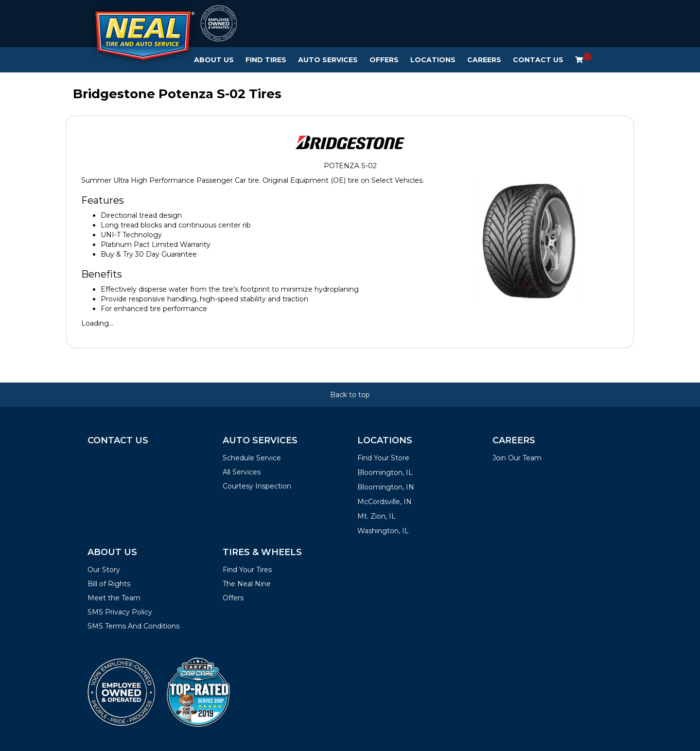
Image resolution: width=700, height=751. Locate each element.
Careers (484, 60)
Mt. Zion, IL (376, 516)
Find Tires (266, 60)
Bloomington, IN (386, 487)
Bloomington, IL (385, 472)
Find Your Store (383, 458)
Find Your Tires (247, 570)
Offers (384, 60)
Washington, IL (383, 531)
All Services (242, 472)
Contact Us (538, 60)
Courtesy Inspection (257, 486)
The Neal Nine (247, 584)
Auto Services (328, 60)
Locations (433, 60)
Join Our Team (517, 458)
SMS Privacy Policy (120, 612)
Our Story (104, 570)
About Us (214, 60)
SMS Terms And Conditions (133, 626)
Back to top (350, 395)
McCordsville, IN (385, 502)
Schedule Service (252, 458)
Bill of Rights (109, 584)
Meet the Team (114, 598)
